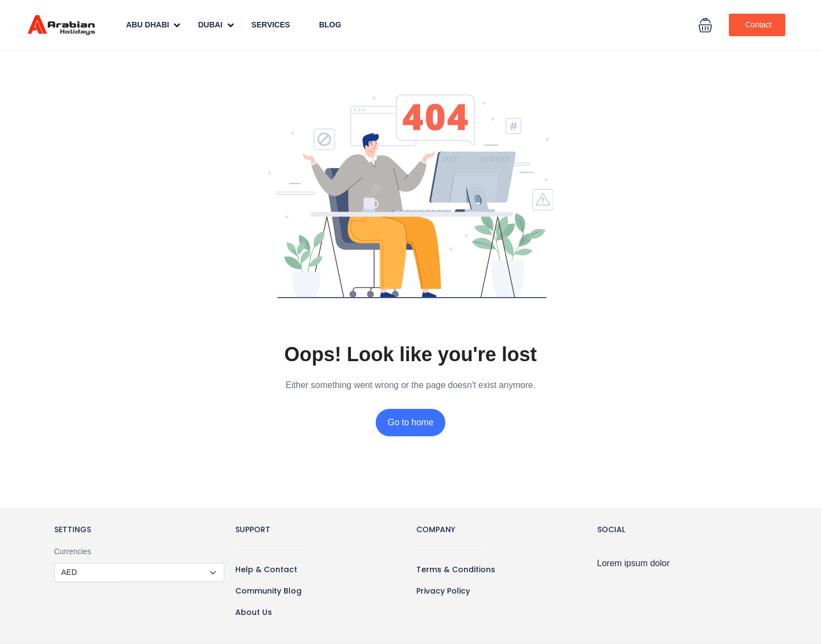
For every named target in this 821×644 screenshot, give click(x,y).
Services (271, 25)
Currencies (73, 551)
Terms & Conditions (456, 569)
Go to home (411, 422)
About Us (254, 612)
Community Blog (268, 591)
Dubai (216, 25)
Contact (758, 25)
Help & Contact (266, 569)
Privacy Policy (443, 591)
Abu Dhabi (153, 25)
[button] (705, 25)
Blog (330, 25)
